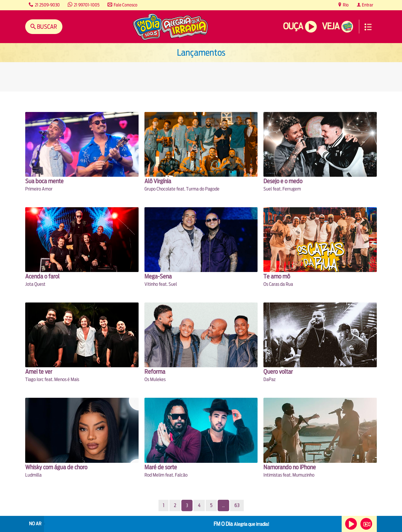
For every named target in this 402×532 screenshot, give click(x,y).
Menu (368, 27)
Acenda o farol (42, 276)
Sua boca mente (44, 181)
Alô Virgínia (158, 181)
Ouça (293, 26)
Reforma (155, 372)
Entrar (367, 5)
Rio (345, 5)
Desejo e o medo (283, 181)
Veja (331, 26)
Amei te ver (39, 372)
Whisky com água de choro (56, 467)
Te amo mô (277, 276)
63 (237, 505)
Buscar (46, 27)
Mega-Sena (158, 276)
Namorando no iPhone (290, 467)
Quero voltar (278, 372)
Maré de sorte (161, 467)
